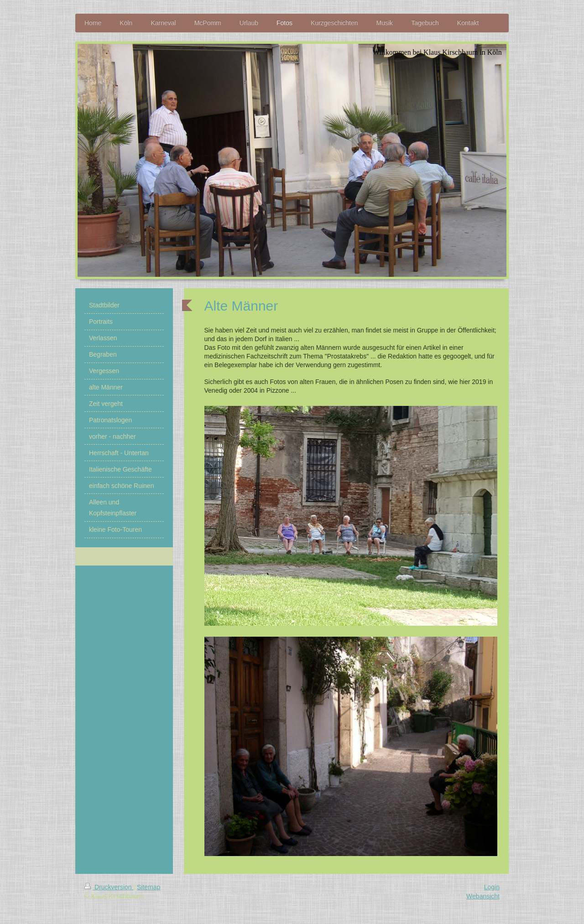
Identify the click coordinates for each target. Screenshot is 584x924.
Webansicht (483, 896)
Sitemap (149, 887)
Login (492, 887)
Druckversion (109, 887)
